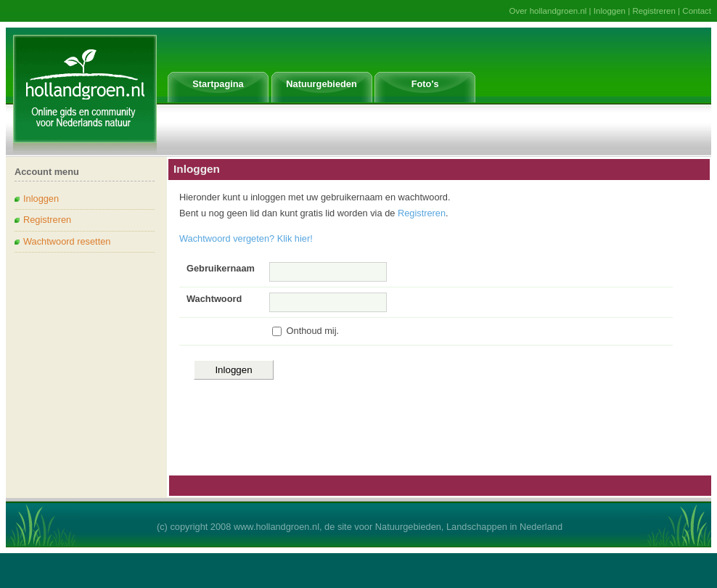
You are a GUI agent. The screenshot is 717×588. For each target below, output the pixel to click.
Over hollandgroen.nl (548, 11)
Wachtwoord (214, 299)
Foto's (425, 84)
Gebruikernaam (221, 268)
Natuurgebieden (321, 84)
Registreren (654, 11)
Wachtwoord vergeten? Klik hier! (246, 238)
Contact (697, 11)
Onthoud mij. (313, 331)
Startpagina (218, 84)
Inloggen (610, 11)
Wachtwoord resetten (67, 241)
